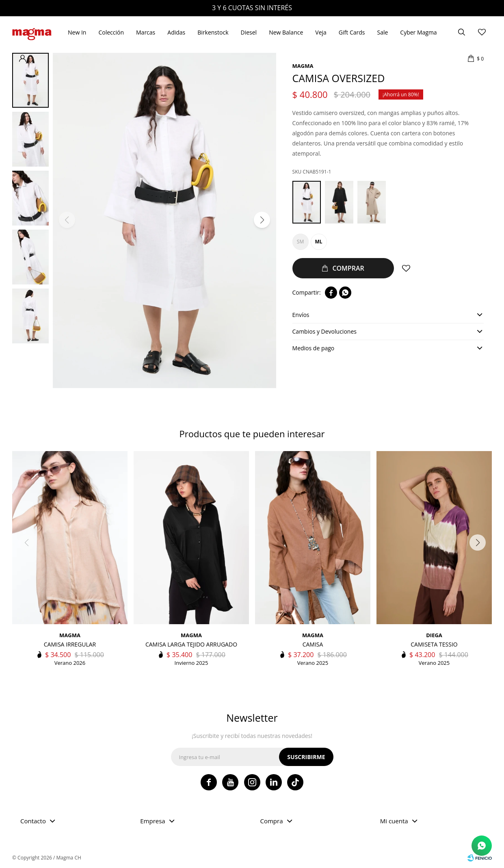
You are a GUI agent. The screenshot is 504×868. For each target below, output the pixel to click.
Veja (321, 32)
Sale (382, 32)
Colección (111, 32)
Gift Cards (352, 32)
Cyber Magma (418, 32)
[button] (262, 220)
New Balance (286, 32)
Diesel (249, 32)
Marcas (146, 32)
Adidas (176, 32)
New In (77, 32)
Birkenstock (213, 32)
